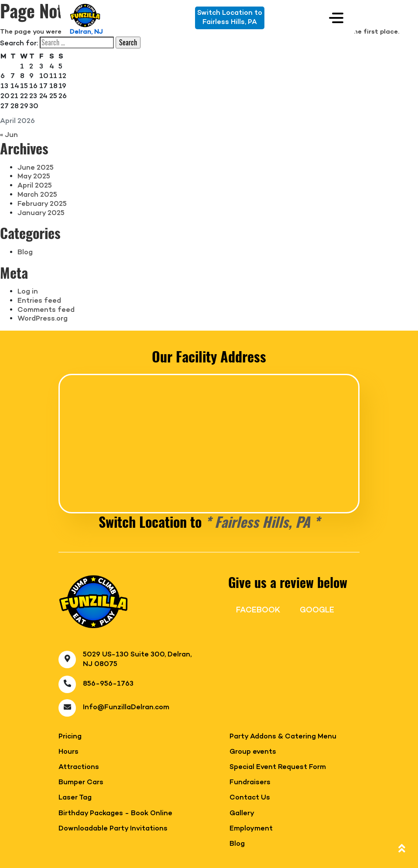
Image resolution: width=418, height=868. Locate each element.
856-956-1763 (108, 684)
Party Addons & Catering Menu (283, 737)
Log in (28, 292)
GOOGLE (317, 610)
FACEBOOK (258, 610)
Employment (251, 829)
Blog (25, 253)
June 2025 (36, 168)
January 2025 (41, 213)
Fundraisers (250, 783)
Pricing (70, 737)
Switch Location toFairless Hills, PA (230, 18)
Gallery (242, 814)
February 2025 (42, 204)
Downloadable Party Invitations (113, 829)
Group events (253, 752)
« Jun (9, 135)
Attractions (79, 767)
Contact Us (250, 798)
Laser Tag (75, 798)
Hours (69, 752)
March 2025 (37, 195)
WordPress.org (43, 319)
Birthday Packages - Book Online (115, 814)
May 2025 (34, 177)
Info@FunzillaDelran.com (126, 707)
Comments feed (46, 310)
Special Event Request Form (278, 767)
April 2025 (35, 186)
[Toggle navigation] (336, 18)
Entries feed (39, 301)
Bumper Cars (81, 783)
